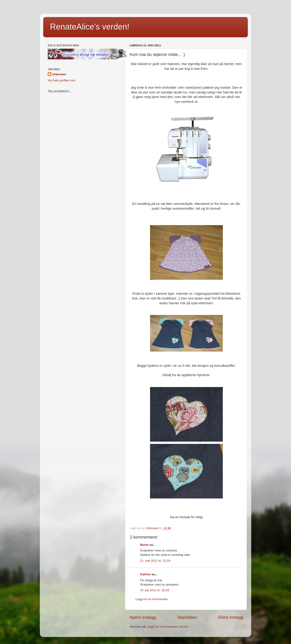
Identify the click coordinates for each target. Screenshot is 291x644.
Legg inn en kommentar (152, 599)
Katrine (145, 574)
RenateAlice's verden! (90, 27)
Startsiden (187, 617)
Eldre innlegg (231, 617)
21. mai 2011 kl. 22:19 (155, 561)
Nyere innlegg (143, 617)
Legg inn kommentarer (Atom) (167, 627)
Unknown (59, 74)
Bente (144, 545)
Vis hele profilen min (61, 80)
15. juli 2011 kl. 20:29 (155, 590)
